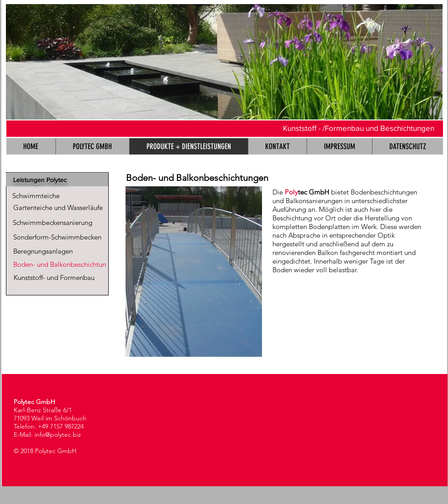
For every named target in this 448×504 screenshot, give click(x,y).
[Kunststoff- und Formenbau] (54, 277)
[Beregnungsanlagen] (43, 251)
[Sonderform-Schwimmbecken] (58, 237)
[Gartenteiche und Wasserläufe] (58, 207)
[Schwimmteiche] (36, 196)
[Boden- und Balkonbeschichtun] (60, 264)
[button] (224, 62)
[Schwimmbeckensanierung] (53, 222)
